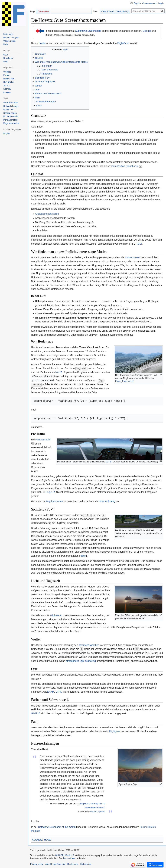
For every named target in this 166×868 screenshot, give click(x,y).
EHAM (51, 691)
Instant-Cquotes (97, 811)
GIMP (34, 713)
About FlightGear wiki (55, 864)
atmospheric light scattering (81, 661)
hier (58, 372)
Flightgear (115, 731)
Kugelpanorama (54, 501)
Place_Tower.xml (123, 381)
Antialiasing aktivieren (47, 214)
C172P (109, 461)
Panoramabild (43, 439)
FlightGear (123, 43)
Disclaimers (73, 864)
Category (37, 839)
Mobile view (86, 864)
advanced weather (89, 645)
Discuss (147, 31)
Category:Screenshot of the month (57, 826)
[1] (138, 244)
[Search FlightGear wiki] (148, 11)
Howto (48, 839)
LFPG (59, 691)
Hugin (49, 492)
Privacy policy (37, 864)
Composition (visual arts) (125, 166)
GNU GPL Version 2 (65, 855)
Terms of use (69, 858)
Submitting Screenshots (88, 31)
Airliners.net (131, 257)
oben (83, 555)
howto (42, 43)
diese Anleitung (107, 501)
